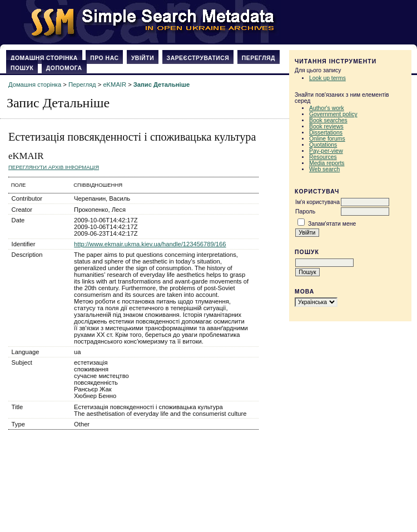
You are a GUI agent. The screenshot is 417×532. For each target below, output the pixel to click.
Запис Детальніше (162, 84)
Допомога (64, 68)
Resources (323, 157)
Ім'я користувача (317, 202)
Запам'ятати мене (332, 224)
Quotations (323, 145)
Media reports (327, 163)
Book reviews (326, 126)
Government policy (333, 114)
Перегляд (259, 58)
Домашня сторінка (44, 58)
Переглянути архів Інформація (54, 167)
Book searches (328, 120)
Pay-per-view (326, 151)
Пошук (22, 68)
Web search (324, 169)
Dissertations (326, 133)
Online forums (327, 139)
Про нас (104, 58)
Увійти (143, 58)
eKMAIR (115, 84)
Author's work (327, 108)
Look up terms (327, 78)
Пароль (305, 212)
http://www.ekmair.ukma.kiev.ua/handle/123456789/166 (150, 244)
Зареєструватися (198, 58)
